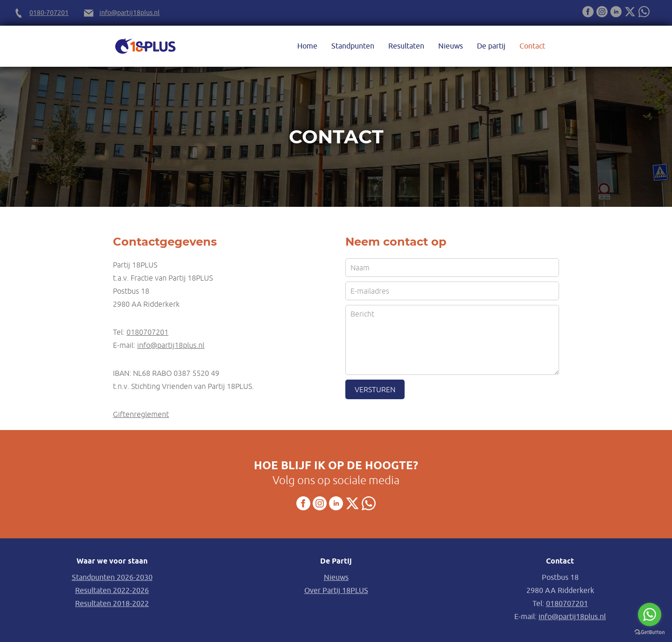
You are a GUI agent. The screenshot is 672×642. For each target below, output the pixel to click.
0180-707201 (49, 13)
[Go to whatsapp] (650, 614)
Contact (532, 46)
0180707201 (147, 332)
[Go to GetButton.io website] (650, 632)
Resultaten (406, 46)
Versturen (375, 389)
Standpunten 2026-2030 (112, 578)
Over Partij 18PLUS (336, 591)
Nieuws (451, 46)
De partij (491, 46)
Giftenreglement (141, 414)
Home (307, 46)
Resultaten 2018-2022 (112, 604)
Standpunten (353, 46)
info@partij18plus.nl (129, 13)
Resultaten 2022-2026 (112, 591)
